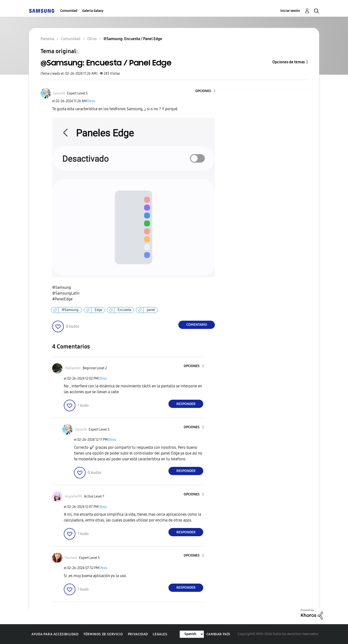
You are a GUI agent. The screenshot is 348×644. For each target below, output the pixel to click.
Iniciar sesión (290, 11)
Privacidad (138, 634)
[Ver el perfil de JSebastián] (73, 368)
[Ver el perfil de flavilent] (71, 558)
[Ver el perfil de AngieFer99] (73, 496)
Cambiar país (218, 634)
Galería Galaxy (93, 11)
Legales (160, 634)
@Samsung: (71, 310)
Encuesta (124, 310)
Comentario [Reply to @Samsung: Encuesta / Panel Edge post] (197, 325)
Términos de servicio (103, 634)
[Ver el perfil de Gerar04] (59, 93)
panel (151, 310)
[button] (207, 91)
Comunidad (69, 11)
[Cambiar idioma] (192, 634)
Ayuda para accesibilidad (55, 634)
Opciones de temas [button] (289, 62)
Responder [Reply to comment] (186, 404)
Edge (98, 310)
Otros (91, 101)
